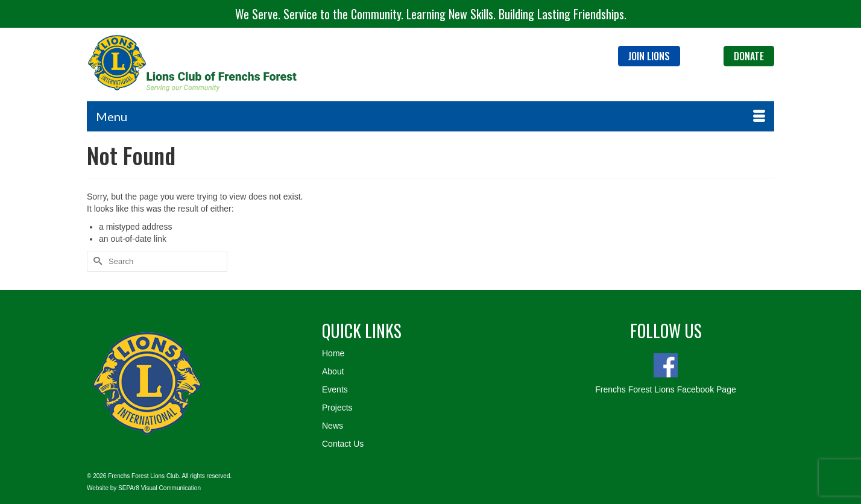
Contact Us (343, 444)
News (333, 426)
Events (335, 389)
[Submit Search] (96, 261)
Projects (337, 408)
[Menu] (430, 116)
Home (333, 353)
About (333, 371)
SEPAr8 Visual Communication (159, 488)
